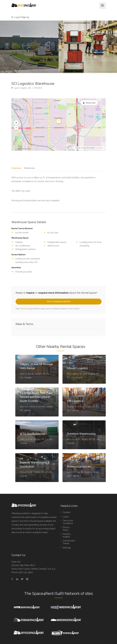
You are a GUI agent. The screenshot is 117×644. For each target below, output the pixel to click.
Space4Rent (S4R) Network (56, 594)
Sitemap (67, 549)
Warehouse (29, 168)
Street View (91, 103)
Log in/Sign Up (20, 17)
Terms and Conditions (68, 523)
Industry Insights (67, 536)
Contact (67, 513)
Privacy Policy (66, 530)
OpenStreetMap (89, 148)
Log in (66, 518)
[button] (16, 123)
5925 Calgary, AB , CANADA (27, 88)
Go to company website (59, 302)
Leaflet (78, 148)
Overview (16, 168)
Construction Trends (69, 543)
